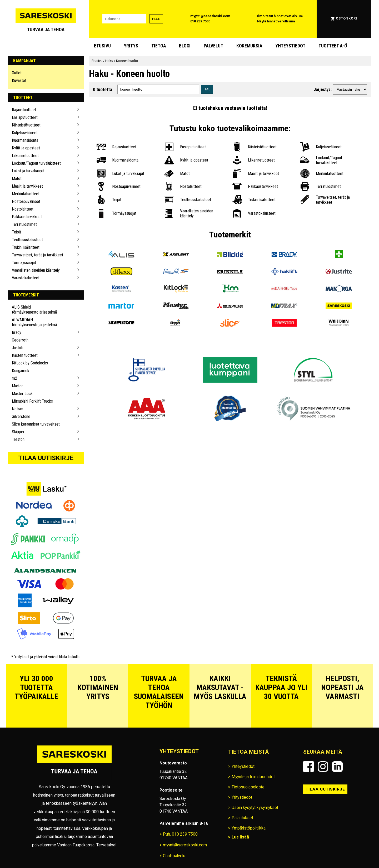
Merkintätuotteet (26, 194)
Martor (17, 386)
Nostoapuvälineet (26, 201)
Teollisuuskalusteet (27, 240)
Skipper (18, 432)
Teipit (16, 232)
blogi (185, 46)
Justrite (18, 348)
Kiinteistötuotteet (26, 125)
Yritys (131, 46)
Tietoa (159, 46)
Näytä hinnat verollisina (276, 21)
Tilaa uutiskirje (46, 458)
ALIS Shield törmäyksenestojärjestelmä (34, 310)
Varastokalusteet (26, 278)
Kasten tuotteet (25, 355)
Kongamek (21, 371)
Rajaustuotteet (24, 110)
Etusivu (102, 46)
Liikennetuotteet (25, 156)
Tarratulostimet (24, 224)
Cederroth (20, 340)
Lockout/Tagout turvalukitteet (36, 163)
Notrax (17, 409)
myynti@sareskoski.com (210, 16)
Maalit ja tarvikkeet (27, 186)
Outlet (17, 73)
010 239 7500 (200, 21)
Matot (17, 179)
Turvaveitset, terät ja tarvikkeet (38, 255)
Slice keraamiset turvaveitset (36, 424)
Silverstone (21, 416)
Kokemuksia (249, 46)
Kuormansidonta (25, 140)
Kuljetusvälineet (25, 133)
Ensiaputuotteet (25, 117)
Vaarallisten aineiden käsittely (36, 270)
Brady (17, 332)
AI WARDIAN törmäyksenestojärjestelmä (34, 322)
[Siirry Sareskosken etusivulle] (46, 19)
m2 (14, 378)
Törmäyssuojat (24, 263)
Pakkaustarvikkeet (27, 217)
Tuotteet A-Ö (333, 46)
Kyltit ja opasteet (26, 148)
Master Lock (22, 394)
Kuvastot (19, 81)
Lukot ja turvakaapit (28, 171)
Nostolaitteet (23, 209)
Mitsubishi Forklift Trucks (32, 401)
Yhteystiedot (290, 46)
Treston (18, 439)
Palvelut (213, 46)
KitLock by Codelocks (30, 363)
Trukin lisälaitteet (26, 247)
